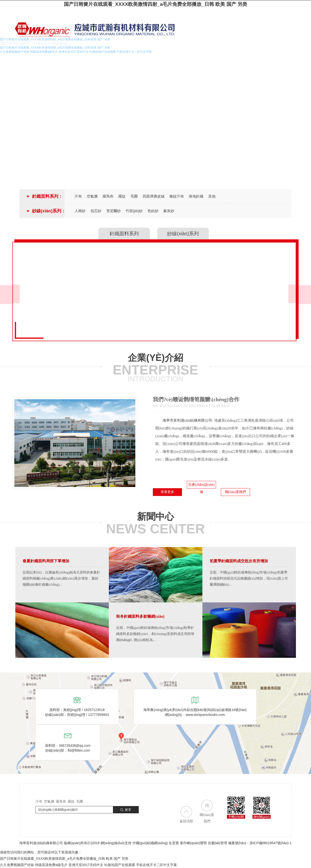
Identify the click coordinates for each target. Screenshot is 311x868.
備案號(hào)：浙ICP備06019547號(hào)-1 (260, 843)
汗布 (78, 196)
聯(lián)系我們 (235, 492)
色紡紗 (153, 211)
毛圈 (134, 196)
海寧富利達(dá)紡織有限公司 (41, 843)
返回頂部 (186, 821)
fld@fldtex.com (79, 750)
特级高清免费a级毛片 (51, 865)
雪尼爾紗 (113, 211)
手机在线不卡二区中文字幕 (156, 865)
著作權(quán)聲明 (193, 843)
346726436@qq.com (75, 746)
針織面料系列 (124, 234)
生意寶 (174, 843)
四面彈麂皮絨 (154, 196)
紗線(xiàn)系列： (49, 211)
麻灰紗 (169, 211)
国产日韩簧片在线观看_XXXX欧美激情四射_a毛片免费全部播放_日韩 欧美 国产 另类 (156, 4)
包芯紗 (96, 211)
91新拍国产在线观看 (120, 865)
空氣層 (92, 196)
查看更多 (167, 492)
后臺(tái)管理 (217, 843)
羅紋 (122, 196)
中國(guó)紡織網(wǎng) (150, 843)
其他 (212, 196)
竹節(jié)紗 (134, 211)
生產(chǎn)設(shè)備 (201, 486)
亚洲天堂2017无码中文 (86, 865)
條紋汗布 (177, 196)
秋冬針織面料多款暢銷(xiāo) (140, 616)
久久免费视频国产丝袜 (17, 865)
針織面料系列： (47, 196)
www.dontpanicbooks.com (205, 715)
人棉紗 (80, 211)
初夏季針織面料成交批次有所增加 (239, 561)
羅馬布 (108, 196)
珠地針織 (196, 196)
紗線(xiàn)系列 (183, 234)
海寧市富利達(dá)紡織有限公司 (187, 420)
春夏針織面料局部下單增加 (46, 561)
